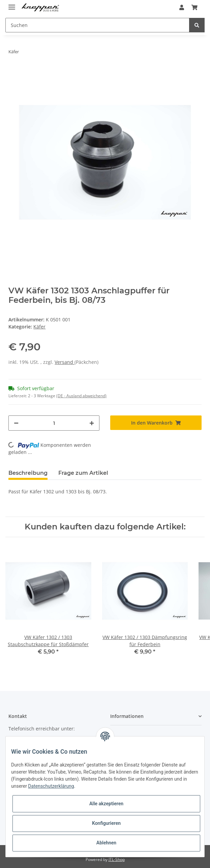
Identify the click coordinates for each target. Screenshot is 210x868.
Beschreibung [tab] (28, 473)
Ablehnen (106, 843)
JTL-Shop (117, 859)
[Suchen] (97, 25)
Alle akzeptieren (106, 804)
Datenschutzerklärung (51, 786)
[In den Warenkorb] (156, 423)
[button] (182, 7)
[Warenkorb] (194, 7)
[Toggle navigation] (12, 4)
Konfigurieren (106, 823)
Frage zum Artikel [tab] (83, 473)
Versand (65, 362)
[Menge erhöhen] (92, 423)
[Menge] (54, 423)
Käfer (39, 327)
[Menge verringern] (16, 423)
